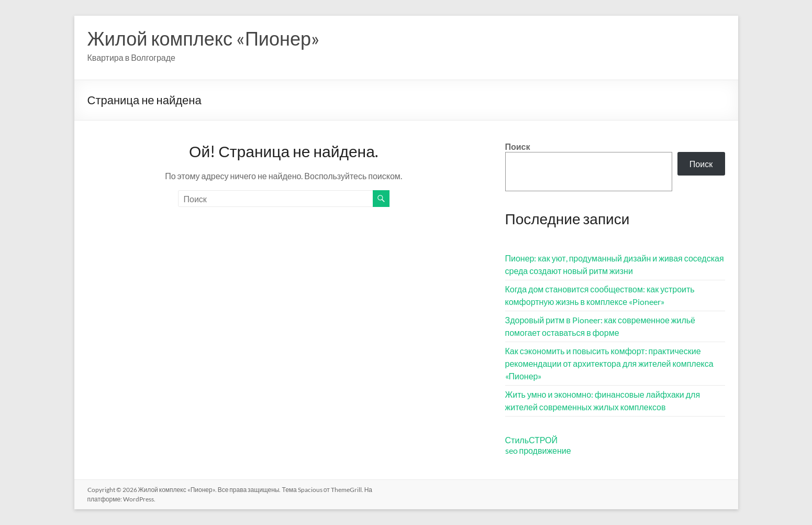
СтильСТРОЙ (532, 440)
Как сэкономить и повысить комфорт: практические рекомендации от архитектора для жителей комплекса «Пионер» (609, 363)
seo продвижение (538, 450)
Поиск (518, 146)
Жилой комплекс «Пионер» (204, 38)
